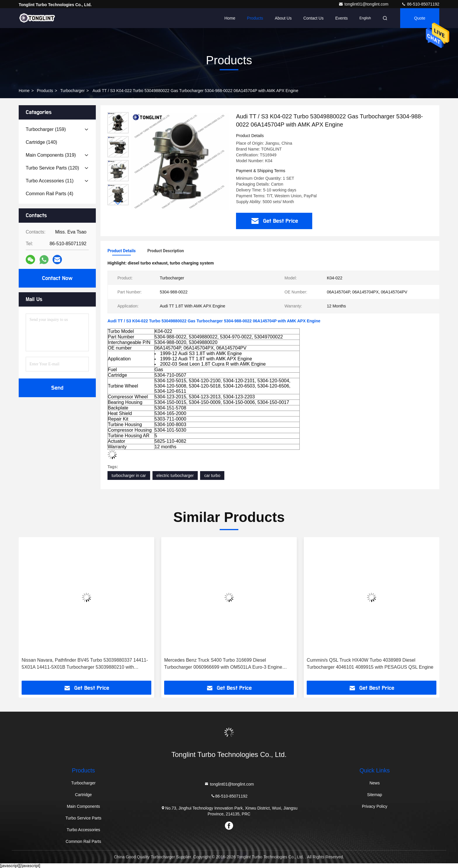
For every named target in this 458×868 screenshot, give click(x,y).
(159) (46, 129)
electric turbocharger (175, 476)
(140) (41, 142)
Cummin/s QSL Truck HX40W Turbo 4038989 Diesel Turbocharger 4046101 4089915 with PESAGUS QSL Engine (370, 664)
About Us (283, 18)
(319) (51, 155)
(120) (52, 168)
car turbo (212, 476)
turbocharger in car (129, 476)
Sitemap (375, 795)
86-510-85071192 (420, 4)
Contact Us (313, 18)
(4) (50, 194)
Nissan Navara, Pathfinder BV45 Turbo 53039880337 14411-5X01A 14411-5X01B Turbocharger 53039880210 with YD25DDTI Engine (85, 664)
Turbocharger (72, 91)
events (342, 18)
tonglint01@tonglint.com (364, 4)
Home (230, 18)
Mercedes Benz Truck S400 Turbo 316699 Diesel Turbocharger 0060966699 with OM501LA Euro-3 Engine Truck (223, 664)
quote (420, 18)
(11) (50, 181)
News (375, 783)
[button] (118, 203)
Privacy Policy (375, 806)
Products (255, 18)
